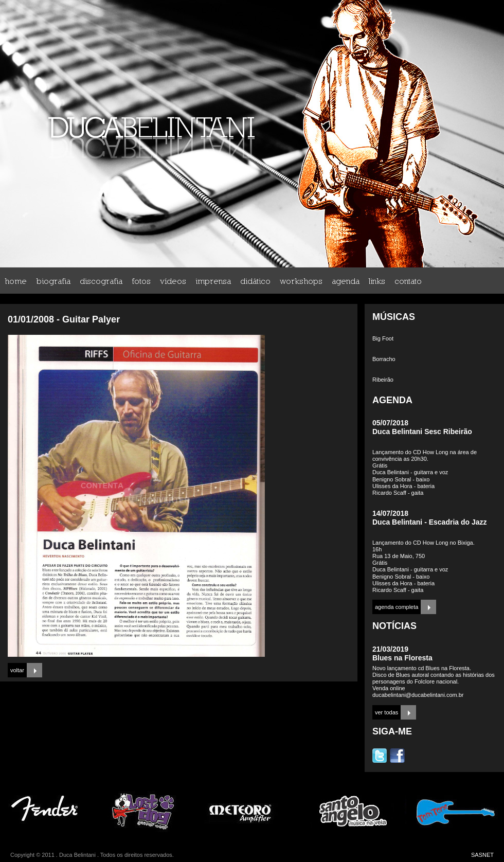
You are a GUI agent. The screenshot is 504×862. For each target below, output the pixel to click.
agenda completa (397, 607)
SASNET (482, 855)
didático (255, 281)
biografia (53, 281)
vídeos (173, 281)
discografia (101, 281)
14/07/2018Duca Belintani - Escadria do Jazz (430, 518)
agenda (346, 281)
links (377, 281)
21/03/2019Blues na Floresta (402, 653)
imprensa (213, 281)
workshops (301, 281)
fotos (141, 281)
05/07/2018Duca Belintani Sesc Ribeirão (422, 427)
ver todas (386, 712)
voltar (17, 670)
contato (408, 281)
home (16, 281)
